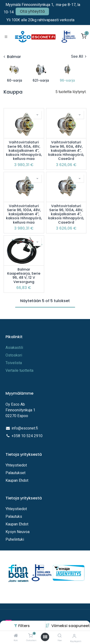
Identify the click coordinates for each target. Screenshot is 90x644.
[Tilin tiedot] (74, 636)
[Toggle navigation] (6, 37)
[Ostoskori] (30, 636)
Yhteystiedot (17, 465)
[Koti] (16, 636)
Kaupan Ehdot (17, 480)
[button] (71, 626)
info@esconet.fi (25, 428)
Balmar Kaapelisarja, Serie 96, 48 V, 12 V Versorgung (24, 276)
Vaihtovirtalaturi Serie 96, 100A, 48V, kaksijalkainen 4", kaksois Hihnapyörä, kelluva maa (24, 214)
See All (79, 56)
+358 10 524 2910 (27, 436)
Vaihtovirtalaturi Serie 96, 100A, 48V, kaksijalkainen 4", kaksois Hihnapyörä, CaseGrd (66, 214)
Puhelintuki (15, 539)
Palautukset (15, 473)
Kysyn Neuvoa (18, 532)
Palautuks (14, 516)
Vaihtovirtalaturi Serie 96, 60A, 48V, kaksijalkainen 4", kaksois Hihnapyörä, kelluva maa (24, 151)
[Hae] (60, 636)
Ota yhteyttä (32, 11)
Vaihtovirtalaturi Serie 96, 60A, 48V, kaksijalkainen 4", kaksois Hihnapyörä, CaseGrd (66, 151)
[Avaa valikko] (45, 637)
